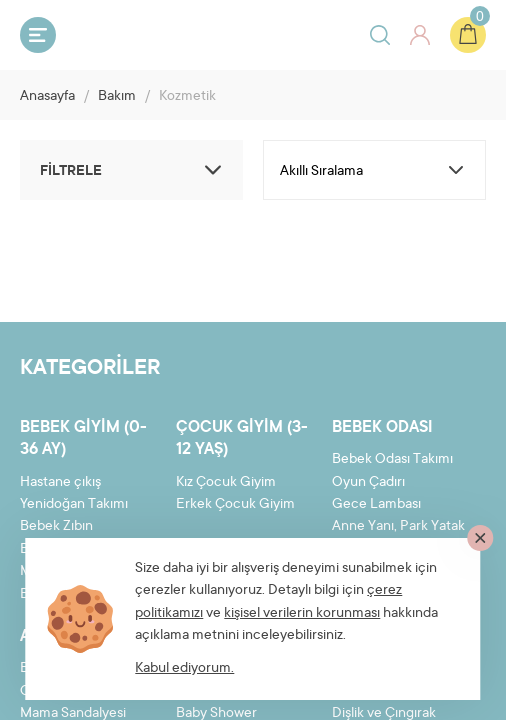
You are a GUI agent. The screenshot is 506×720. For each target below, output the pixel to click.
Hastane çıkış (60, 483)
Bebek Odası (382, 428)
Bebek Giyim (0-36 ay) (83, 439)
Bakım (117, 97)
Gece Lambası (376, 505)
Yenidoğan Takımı (74, 505)
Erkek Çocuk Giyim (235, 505)
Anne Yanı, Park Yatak (398, 527)
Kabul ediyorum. (184, 669)
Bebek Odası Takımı (392, 460)
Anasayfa (47, 97)
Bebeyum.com (146, 34)
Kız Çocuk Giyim (226, 483)
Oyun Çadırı (368, 483)
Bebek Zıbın (56, 527)
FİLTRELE (134, 170)
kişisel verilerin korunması (302, 614)
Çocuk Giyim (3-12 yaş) (242, 439)
